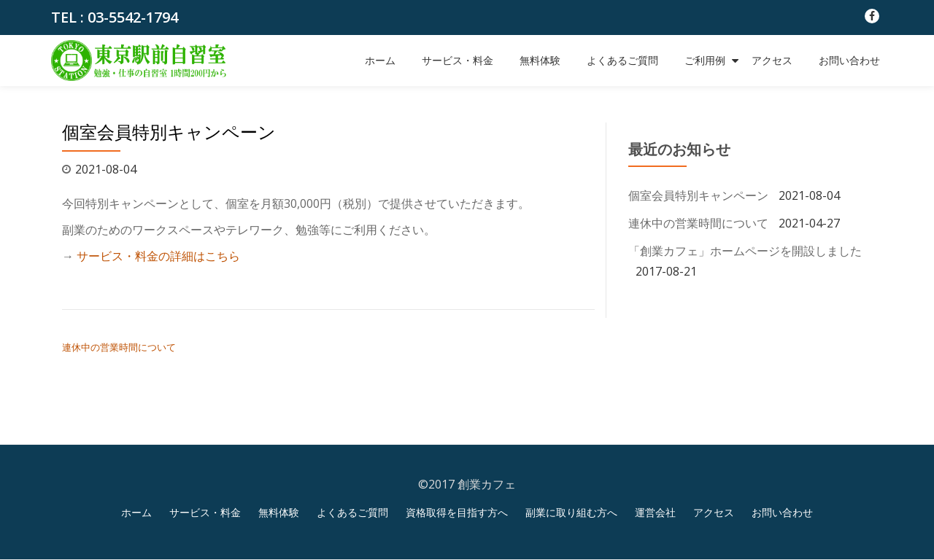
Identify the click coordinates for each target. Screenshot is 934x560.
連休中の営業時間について (119, 347)
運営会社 (655, 512)
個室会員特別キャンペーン (698, 195)
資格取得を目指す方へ (457, 512)
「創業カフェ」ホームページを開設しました (745, 251)
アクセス (772, 61)
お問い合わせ (849, 61)
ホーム (380, 61)
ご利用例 (705, 61)
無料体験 (540, 61)
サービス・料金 (458, 61)
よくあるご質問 (622, 61)
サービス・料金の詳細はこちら (158, 256)
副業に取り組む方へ (571, 512)
